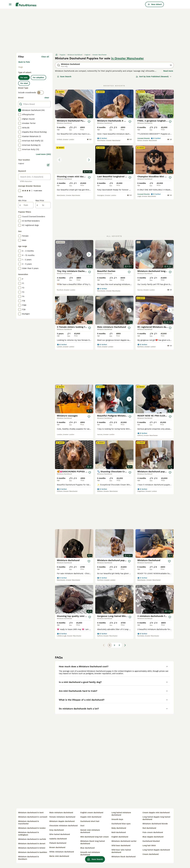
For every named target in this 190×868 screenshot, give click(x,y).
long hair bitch (149, 845)
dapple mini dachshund (91, 817)
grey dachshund (56, 830)
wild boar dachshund (121, 845)
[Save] (89, 122)
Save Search (64, 77)
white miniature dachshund (62, 852)
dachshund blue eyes (121, 824)
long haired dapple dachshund (156, 850)
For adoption (38, 77)
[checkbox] (20, 110)
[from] (26, 205)
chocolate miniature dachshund (63, 826)
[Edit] (48, 165)
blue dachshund (87, 848)
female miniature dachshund (62, 817)
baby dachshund (119, 828)
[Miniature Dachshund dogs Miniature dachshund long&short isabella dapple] (155, 254)
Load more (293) (43, 154)
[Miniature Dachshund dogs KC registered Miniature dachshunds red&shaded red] (155, 310)
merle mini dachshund (59, 856)
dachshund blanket (151, 841)
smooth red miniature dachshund (90, 853)
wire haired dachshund (60, 834)
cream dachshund (150, 854)
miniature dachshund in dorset (32, 844)
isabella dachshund (58, 839)
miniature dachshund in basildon (33, 852)
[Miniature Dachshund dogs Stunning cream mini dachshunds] (74, 160)
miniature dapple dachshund (62, 821)
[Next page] (125, 645)
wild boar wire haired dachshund (121, 851)
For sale (24, 77)
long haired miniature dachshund (121, 814)
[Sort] (154, 77)
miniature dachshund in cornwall (33, 817)
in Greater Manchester (127, 58)
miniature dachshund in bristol (32, 848)
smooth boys (117, 819)
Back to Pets (24, 62)
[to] (43, 205)
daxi (82, 826)
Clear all (45, 57)
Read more (168, 71)
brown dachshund (57, 847)
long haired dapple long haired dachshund (156, 818)
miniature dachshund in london (32, 828)
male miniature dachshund (61, 813)
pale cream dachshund (153, 832)
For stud (24, 83)
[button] (74, 160)
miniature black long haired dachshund (93, 842)
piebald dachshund (58, 843)
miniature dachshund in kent (31, 813)
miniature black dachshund (123, 857)
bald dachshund (119, 832)
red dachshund (149, 828)
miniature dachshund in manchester (29, 822)
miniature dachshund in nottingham (29, 834)
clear (47, 98)
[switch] (40, 93)
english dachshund (120, 837)
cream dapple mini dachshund (156, 813)
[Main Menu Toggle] (10, 4)
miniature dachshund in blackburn (29, 858)
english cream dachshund (92, 813)
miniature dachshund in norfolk (32, 839)
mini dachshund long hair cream (95, 837)
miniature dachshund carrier (124, 841)
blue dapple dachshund (153, 837)
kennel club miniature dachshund (90, 831)
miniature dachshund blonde (155, 824)
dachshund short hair (90, 821)
